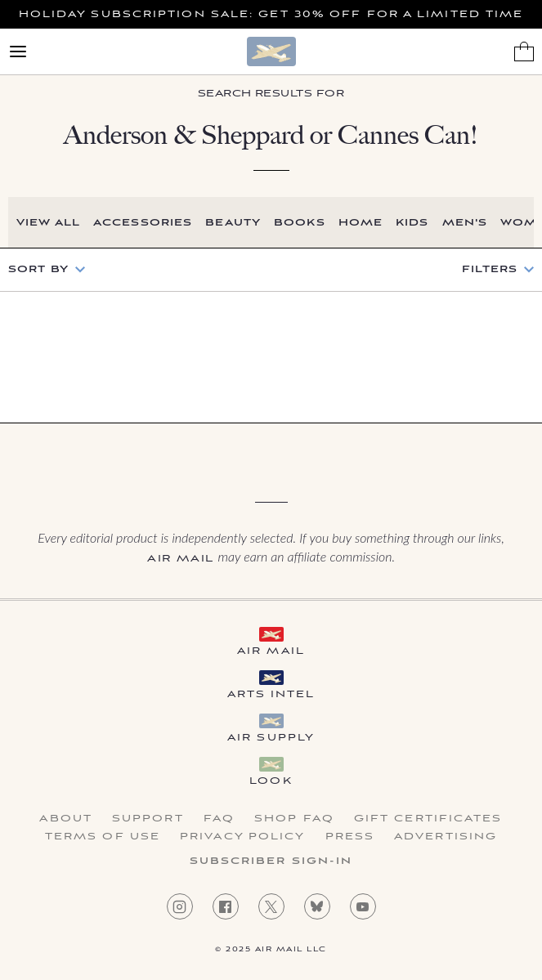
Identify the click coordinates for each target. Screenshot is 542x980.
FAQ (219, 819)
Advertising (446, 837)
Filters (490, 270)
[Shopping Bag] (524, 51)
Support (148, 819)
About (66, 819)
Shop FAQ (294, 819)
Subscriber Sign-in (271, 861)
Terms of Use (103, 837)
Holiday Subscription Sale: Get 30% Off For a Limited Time (271, 14)
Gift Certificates (428, 819)
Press (350, 837)
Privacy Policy (242, 837)
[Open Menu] (18, 51)
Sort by (38, 269)
